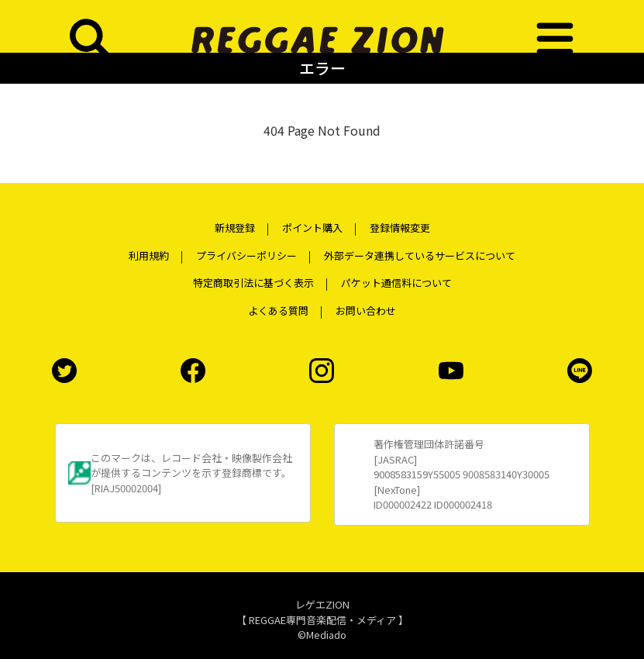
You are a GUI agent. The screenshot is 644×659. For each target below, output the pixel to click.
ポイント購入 (312, 228)
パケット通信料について (396, 283)
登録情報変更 (400, 228)
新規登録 (235, 228)
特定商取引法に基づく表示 (253, 283)
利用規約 (149, 255)
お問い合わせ (366, 311)
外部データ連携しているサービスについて (420, 255)
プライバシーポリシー (246, 255)
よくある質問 (278, 311)
